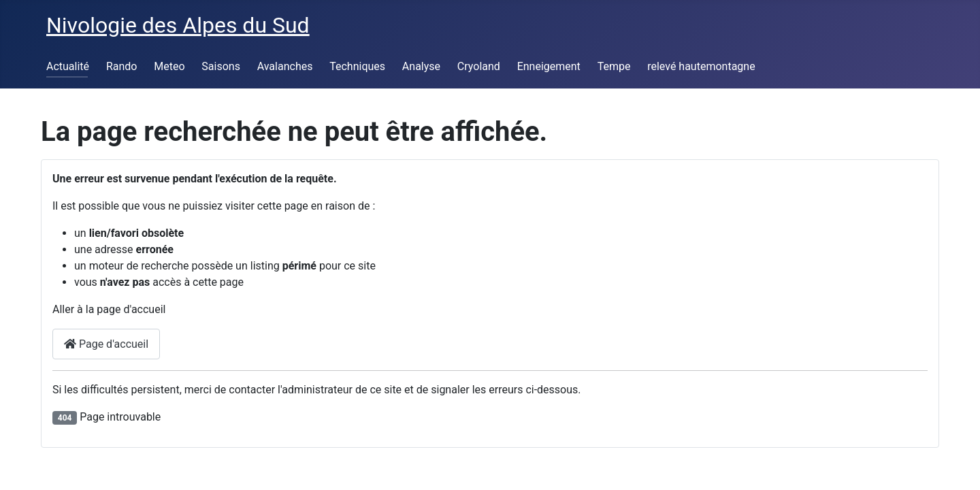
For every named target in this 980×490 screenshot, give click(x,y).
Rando (122, 66)
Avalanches (285, 66)
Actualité (68, 66)
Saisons (221, 66)
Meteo (169, 66)
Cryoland (479, 66)
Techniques (357, 66)
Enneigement (549, 66)
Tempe (614, 66)
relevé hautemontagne (701, 66)
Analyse (421, 66)
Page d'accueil (106, 344)
